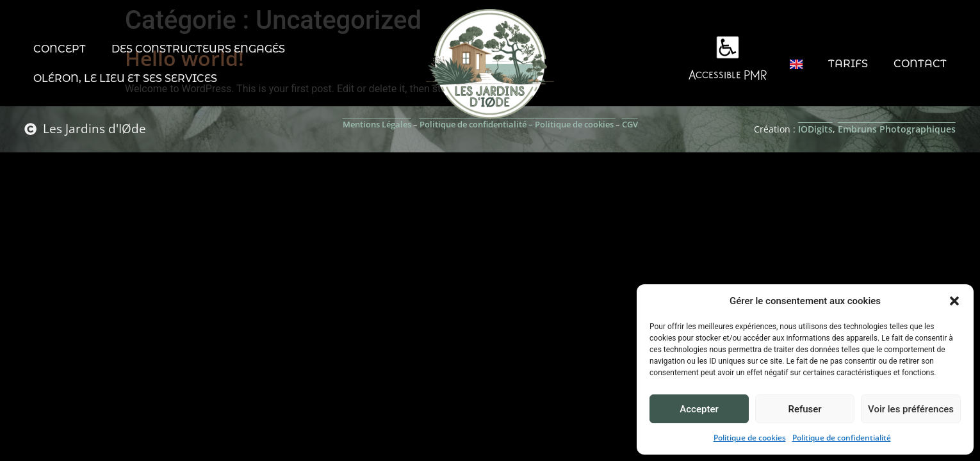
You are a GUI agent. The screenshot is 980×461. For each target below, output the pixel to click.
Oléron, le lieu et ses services (125, 78)
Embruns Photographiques (897, 129)
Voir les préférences (911, 409)
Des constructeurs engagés (198, 49)
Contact (920, 64)
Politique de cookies (750, 438)
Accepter (699, 409)
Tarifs (848, 64)
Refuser (804, 409)
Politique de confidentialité (842, 438)
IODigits (815, 129)
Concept (60, 49)
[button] (954, 301)
